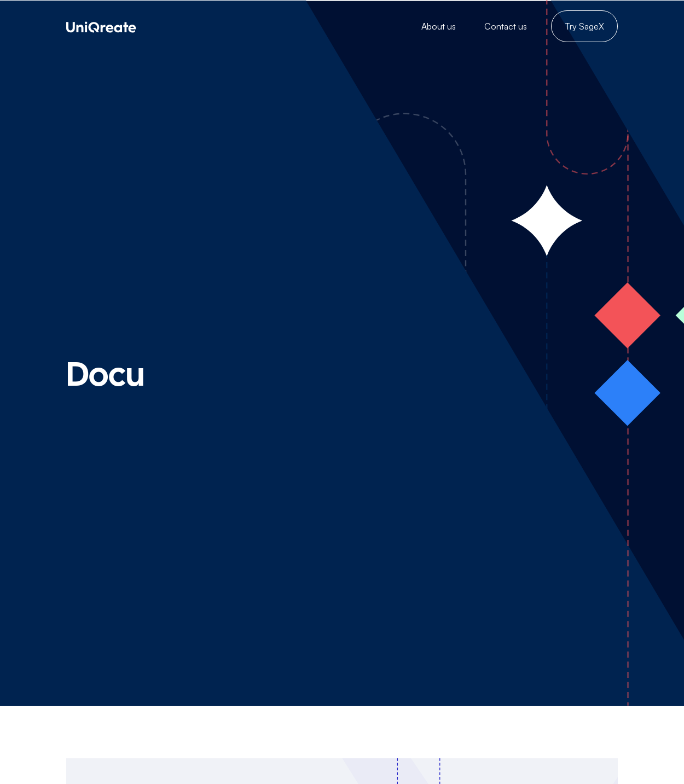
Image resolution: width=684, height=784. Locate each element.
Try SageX (584, 26)
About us (439, 26)
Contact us (506, 26)
